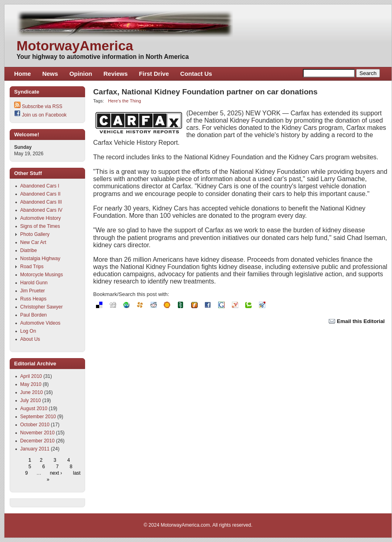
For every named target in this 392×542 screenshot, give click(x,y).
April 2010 (31, 376)
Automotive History (41, 218)
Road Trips (32, 267)
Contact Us (196, 74)
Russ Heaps (33, 299)
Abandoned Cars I (40, 186)
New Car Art (33, 242)
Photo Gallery (35, 234)
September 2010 (38, 417)
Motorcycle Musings (42, 275)
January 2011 (35, 449)
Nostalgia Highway (40, 258)
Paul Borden (33, 315)
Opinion (81, 74)
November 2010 (37, 433)
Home (23, 74)
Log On (28, 331)
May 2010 (31, 384)
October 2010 (35, 425)
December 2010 (37, 441)
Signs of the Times (40, 226)
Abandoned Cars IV (41, 210)
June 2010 (31, 392)
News (50, 74)
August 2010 (34, 409)
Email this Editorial (357, 321)
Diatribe (28, 250)
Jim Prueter (32, 291)
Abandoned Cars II (40, 194)
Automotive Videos (40, 323)
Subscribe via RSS (42, 106)
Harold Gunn (34, 283)
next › (56, 473)
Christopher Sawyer (41, 307)
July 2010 (30, 400)
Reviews (116, 74)
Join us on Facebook (44, 115)
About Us (30, 339)
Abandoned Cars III (41, 202)
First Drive (154, 74)
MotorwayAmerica (75, 46)
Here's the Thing (125, 101)
